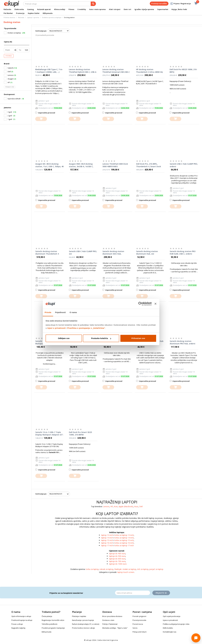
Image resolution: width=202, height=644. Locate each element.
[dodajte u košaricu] (41, 119)
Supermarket (163, 9)
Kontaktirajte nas (170, 632)
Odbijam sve (64, 338)
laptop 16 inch (107, 543)
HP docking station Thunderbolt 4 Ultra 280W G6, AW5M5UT (150, 71)
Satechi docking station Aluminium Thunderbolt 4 (47, 253)
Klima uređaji (60, 9)
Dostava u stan (108, 620)
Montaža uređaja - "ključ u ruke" (115, 628)
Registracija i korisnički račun (53, 620)
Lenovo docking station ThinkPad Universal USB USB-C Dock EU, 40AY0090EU (116, 71)
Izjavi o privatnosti (57, 328)
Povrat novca (138, 624)
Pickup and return (140, 632)
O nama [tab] (73, 312)
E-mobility (82, 9)
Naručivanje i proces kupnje (83, 620)
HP (112, 506)
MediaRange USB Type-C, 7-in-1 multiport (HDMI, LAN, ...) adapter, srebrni (49, 71)
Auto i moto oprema (97, 9)
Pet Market (8, 13)
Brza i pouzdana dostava (112, 616)
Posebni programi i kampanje (53, 628)
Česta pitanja (47, 616)
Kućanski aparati (44, 9)
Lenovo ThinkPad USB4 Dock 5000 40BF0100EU (115, 165)
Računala (7, 9)
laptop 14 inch (107, 538)
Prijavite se (161, 593)
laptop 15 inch (107, 540)
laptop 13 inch (107, 535)
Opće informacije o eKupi (21, 616)
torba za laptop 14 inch (124, 538)
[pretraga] (93, 4)
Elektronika (19, 9)
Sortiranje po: (41, 31)
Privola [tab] (48, 312)
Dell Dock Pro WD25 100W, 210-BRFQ (183, 71)
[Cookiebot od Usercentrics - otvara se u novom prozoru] (140, 304)
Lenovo (106, 506)
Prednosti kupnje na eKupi (22, 620)
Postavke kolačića (101, 338)
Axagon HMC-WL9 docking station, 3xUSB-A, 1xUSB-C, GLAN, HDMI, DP (81, 165)
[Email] (133, 593)
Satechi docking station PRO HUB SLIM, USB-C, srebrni (183, 253)
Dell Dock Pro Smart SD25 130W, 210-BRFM (80, 434)
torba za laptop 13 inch (124, 535)
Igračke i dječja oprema (144, 9)
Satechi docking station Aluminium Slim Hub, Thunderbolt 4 (113, 253)
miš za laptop (143, 569)
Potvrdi (9, 56)
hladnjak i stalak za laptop (125, 569)
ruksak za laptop (107, 569)
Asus (136, 506)
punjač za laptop (156, 569)
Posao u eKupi (17, 624)
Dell (141, 506)
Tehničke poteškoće (50, 624)
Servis (135, 628)
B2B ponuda (48, 13)
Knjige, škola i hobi (179, 9)
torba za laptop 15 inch (124, 540)
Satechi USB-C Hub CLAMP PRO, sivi (83, 253)
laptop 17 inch (107, 545)
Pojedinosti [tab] (60, 312)
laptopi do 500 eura (117, 556)
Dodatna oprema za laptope (52, 17)
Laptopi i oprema (33, 17)
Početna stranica (9, 17)
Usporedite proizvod (45, 113)
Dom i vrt (127, 9)
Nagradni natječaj (18, 628)
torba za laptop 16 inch (124, 543)
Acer (116, 506)
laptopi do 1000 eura (118, 564)
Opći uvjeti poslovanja (172, 616)
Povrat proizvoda (139, 620)
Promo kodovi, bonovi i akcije (83, 628)
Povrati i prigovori (139, 616)
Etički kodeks (168, 628)
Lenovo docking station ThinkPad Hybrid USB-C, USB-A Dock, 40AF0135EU (83, 71)
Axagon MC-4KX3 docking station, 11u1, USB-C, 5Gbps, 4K (50, 165)
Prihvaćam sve (138, 338)
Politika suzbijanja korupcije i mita (176, 624)
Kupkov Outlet (34, 13)
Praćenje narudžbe (159, 3)
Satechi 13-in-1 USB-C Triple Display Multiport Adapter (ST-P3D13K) (49, 434)
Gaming (31, 9)
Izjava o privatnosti (170, 620)
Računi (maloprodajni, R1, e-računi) (86, 624)
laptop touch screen (126, 572)
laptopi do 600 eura (117, 559)
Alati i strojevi (115, 9)
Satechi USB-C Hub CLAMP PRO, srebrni (184, 165)
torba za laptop (92, 569)
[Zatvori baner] (155, 304)
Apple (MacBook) (126, 506)
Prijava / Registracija (180, 4)
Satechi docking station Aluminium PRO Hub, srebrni (182, 342)
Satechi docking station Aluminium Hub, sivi (147, 253)
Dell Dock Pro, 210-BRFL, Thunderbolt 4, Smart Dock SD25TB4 (149, 165)
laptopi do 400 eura (117, 553)
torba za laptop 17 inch (124, 545)
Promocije (20, 13)
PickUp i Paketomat (110, 624)
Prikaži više (10, 87)
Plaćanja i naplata (79, 616)
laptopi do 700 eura (117, 561)
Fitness (71, 9)
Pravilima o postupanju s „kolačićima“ (86, 328)
